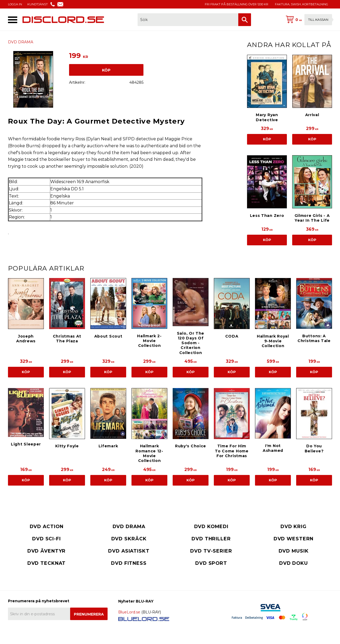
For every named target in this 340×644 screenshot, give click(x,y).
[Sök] (245, 20)
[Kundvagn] (308, 20)
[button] (13, 20)
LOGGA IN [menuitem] (15, 4)
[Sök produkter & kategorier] (188, 20)
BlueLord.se (129, 612)
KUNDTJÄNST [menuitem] (38, 4)
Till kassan (318, 20)
